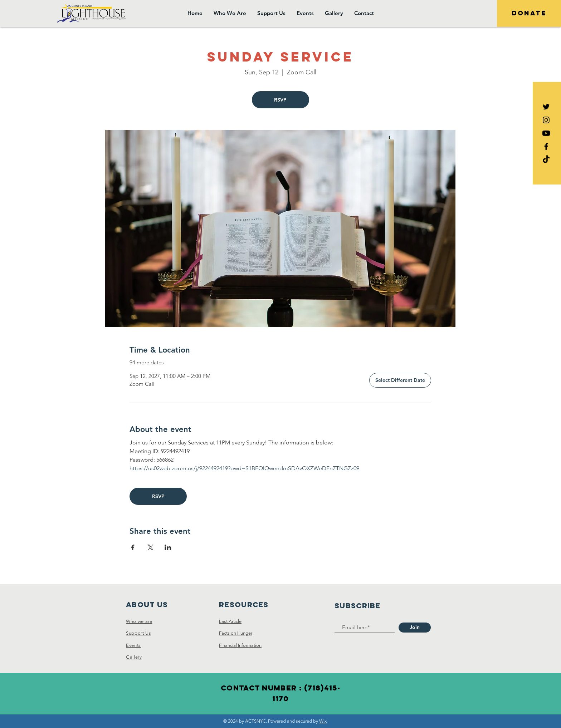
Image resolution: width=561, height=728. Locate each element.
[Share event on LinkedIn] (168, 547)
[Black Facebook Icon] (546, 146)
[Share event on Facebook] (133, 547)
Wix (323, 721)
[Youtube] (546, 133)
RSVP (280, 100)
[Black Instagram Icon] (546, 120)
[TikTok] (546, 160)
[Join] (415, 628)
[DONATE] (529, 13)
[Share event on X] (150, 547)
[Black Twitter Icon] (546, 107)
